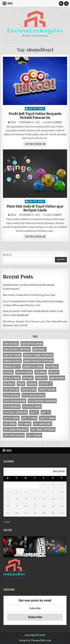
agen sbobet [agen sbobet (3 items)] (40, 349)
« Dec (7, 522)
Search (7, 255)
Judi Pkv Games (36, 108)
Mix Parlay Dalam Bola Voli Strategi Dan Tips (29, 295)
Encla (13, 122)
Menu (10, 3)
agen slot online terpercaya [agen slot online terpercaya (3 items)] (38, 355)
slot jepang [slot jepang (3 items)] (10, 424)
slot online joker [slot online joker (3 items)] (43, 424)
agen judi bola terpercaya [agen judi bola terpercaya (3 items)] (17, 349)
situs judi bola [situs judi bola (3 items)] (11, 395)
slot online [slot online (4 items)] (25, 424)
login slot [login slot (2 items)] (41, 378)
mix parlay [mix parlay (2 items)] (9, 384)
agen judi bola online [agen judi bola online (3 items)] (32, 344)
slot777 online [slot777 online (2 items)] (47, 418)
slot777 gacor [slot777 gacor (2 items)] (11, 418)
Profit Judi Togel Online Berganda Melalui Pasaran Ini (35, 116)
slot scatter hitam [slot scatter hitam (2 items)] (14, 435)
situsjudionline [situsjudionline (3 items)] (12, 407)
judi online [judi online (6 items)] (41, 372)
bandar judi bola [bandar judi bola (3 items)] (12, 361)
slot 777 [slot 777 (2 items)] (46, 412)
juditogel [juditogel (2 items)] (28, 378)
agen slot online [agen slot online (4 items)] (12, 355)
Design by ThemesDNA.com (35, 640)
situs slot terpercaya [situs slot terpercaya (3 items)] (15, 412)
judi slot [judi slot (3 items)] (54, 372)
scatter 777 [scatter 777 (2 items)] (46, 384)
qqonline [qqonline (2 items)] (32, 384)
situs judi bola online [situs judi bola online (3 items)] (33, 395)
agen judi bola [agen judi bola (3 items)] (11, 344)
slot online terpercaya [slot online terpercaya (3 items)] (43, 430)
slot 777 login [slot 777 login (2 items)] (29, 418)
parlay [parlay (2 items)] (21, 384)
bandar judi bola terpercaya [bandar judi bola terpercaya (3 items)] (38, 361)
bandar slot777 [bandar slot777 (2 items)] (12, 366)
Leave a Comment (54, 122)
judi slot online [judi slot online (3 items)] (12, 378)
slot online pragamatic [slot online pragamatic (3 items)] (16, 430)
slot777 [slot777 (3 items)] (34, 412)
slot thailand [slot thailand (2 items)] (34, 435)
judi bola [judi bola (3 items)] (8, 372)
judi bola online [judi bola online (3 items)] (24, 372)
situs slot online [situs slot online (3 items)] (32, 407)
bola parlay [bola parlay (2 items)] (52, 366)
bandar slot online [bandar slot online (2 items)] (33, 366)
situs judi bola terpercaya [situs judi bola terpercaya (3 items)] (42, 401)
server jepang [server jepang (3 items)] (29, 389)
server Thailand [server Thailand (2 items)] (47, 389)
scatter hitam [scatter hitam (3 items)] (11, 389)
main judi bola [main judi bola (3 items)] (57, 378)
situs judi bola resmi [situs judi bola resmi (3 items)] (15, 401)
